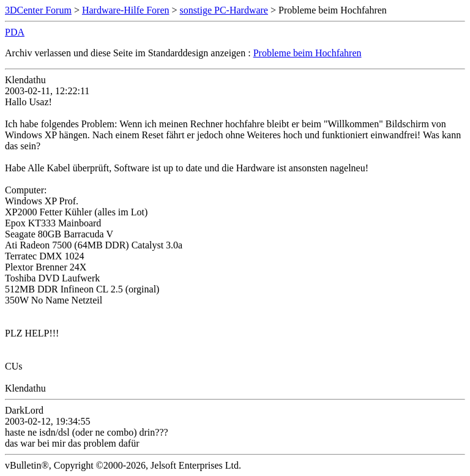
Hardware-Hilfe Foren (126, 10)
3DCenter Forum (38, 10)
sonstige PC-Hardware (224, 10)
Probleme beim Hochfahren (308, 53)
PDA (15, 32)
